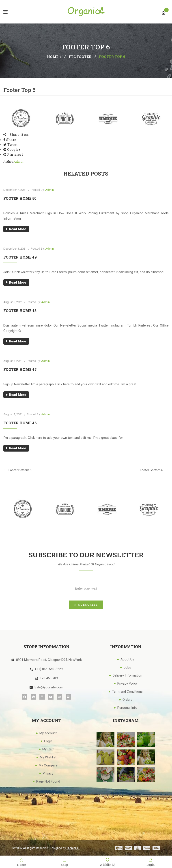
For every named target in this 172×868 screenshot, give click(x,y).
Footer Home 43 (20, 311)
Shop (64, 862)
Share (10, 140)
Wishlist (108, 862)
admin (18, 161)
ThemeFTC (73, 848)
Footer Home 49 (20, 257)
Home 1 (54, 57)
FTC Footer (80, 57)
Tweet (10, 144)
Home (21, 862)
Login (150, 862)
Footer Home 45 (20, 369)
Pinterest (13, 154)
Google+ (12, 149)
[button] (86, 605)
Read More (18, 229)
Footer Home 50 (20, 198)
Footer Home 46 (20, 423)
